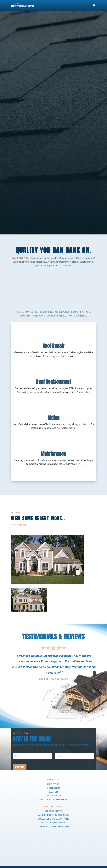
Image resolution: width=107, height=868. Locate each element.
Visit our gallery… (19, 524)
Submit (20, 767)
